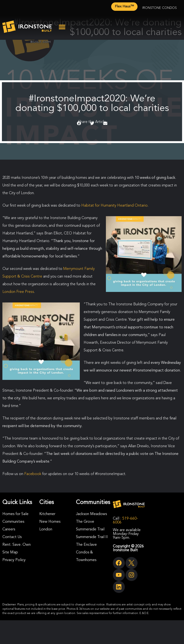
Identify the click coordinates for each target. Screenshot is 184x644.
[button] (62, 27)
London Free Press (18, 292)
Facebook (33, 474)
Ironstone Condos (160, 8)
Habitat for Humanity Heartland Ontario (114, 206)
